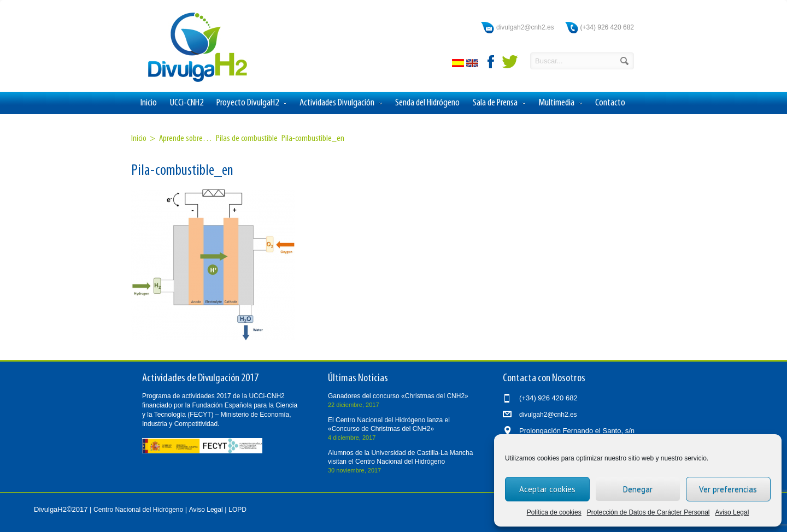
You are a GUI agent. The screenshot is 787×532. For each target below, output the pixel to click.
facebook (491, 62)
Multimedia (560, 103)
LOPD (237, 510)
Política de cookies (554, 512)
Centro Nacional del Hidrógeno (138, 510)
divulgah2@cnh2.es (525, 27)
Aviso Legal (732, 512)
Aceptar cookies (547, 489)
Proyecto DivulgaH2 (251, 103)
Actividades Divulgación (341, 103)
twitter (510, 62)
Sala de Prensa (499, 103)
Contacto (610, 103)
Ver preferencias (728, 489)
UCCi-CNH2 (187, 103)
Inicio (149, 103)
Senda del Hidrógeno (427, 103)
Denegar (638, 489)
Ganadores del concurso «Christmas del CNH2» (398, 396)
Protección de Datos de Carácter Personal (648, 512)
